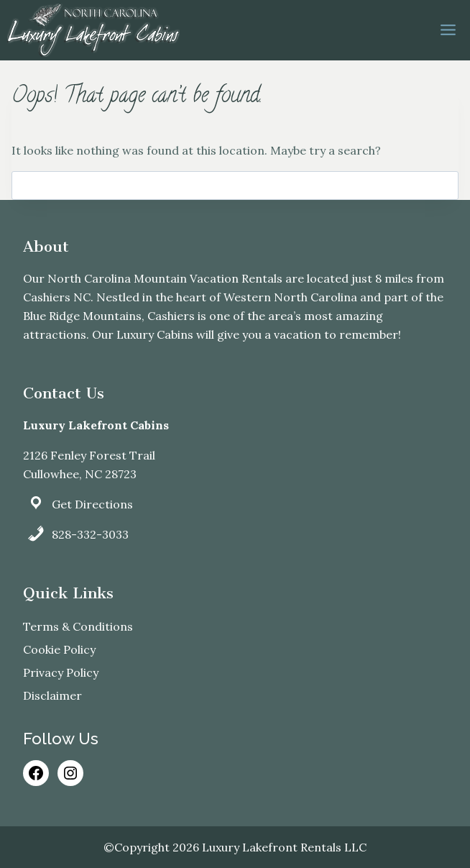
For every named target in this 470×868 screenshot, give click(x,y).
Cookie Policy (59, 649)
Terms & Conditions (78, 626)
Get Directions (92, 504)
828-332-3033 (90, 534)
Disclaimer (52, 695)
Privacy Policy (61, 672)
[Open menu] (448, 30)
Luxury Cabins (155, 334)
